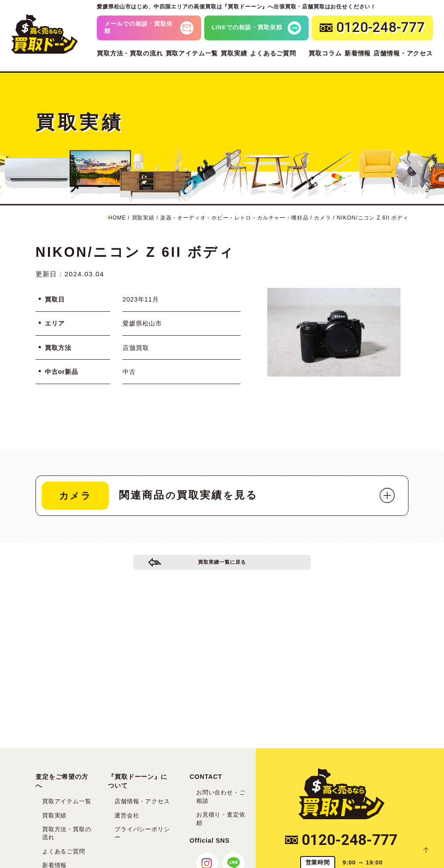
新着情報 (358, 53)
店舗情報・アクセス (403, 53)
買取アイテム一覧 (192, 53)
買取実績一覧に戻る (222, 566)
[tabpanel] (334, 332)
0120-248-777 (341, 840)
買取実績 (234, 53)
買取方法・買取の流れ (130, 53)
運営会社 (127, 815)
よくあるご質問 (273, 53)
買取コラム (325, 53)
